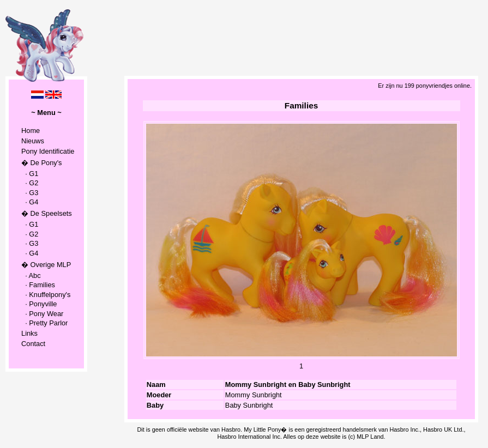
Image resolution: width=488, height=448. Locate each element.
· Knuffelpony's (46, 295)
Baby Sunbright (249, 405)
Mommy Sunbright (254, 395)
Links (29, 333)
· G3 (30, 193)
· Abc (31, 276)
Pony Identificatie (48, 151)
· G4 (30, 202)
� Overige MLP (46, 265)
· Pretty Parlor (44, 323)
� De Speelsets (47, 213)
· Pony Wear (42, 314)
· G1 (30, 174)
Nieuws (33, 141)
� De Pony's (41, 163)
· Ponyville (39, 304)
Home (31, 131)
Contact (33, 344)
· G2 (30, 183)
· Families (38, 285)
